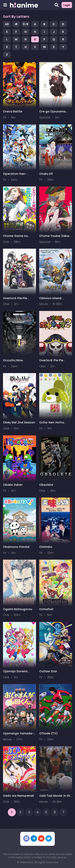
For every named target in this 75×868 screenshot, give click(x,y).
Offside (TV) (48, 733)
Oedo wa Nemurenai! (18, 796)
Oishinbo (46, 547)
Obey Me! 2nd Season (19, 422)
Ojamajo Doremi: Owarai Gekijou (15, 673)
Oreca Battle (13, 111)
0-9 (25, 24)
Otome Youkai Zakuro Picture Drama (55, 238)
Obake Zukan (13, 485)
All (7, 24)
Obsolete (46, 485)
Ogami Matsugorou (18, 609)
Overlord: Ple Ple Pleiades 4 (15, 300)
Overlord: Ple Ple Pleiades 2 (51, 362)
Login (67, 5)
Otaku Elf (46, 174)
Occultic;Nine (13, 360)
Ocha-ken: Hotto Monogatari (52, 424)
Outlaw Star (48, 671)
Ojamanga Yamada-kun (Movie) (18, 735)
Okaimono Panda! (16, 547)
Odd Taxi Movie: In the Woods (55, 798)
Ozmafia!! (46, 609)
